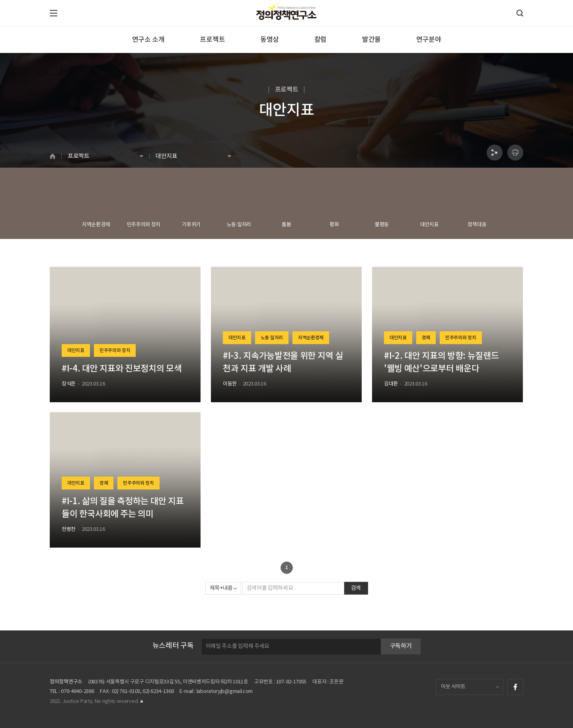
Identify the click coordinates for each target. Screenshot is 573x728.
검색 (356, 588)
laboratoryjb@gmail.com (225, 692)
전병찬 (69, 529)
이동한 (230, 384)
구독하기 (401, 646)
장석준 (69, 384)
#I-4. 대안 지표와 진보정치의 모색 (122, 369)
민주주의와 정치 (115, 350)
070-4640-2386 (77, 692)
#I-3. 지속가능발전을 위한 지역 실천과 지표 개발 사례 (283, 362)
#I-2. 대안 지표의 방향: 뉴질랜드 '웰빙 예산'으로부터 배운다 (441, 362)
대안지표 (76, 350)
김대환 (391, 384)
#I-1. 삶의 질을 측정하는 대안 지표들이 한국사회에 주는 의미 (123, 508)
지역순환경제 (311, 338)
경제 (426, 338)
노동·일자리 (272, 338)
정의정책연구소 (66, 682)
